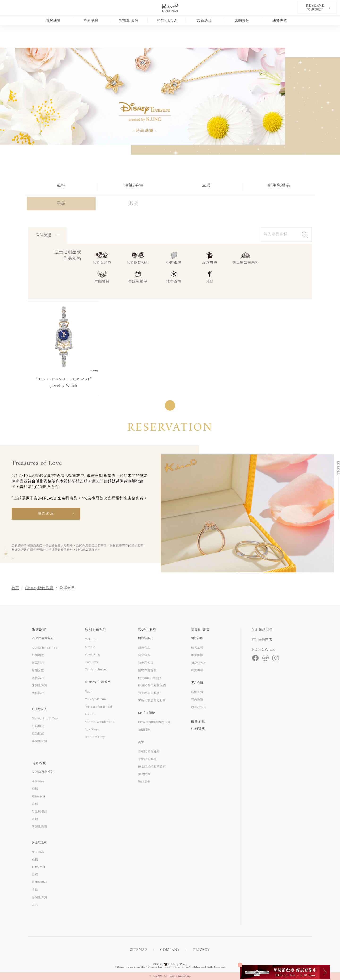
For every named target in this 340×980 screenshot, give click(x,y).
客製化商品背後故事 (152, 700)
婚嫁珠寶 (53, 20)
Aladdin (91, 714)
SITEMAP (139, 950)
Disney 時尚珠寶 (39, 588)
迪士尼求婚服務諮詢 (152, 766)
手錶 (61, 204)
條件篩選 (47, 236)
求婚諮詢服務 (147, 759)
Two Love (92, 662)
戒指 (61, 186)
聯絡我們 (144, 781)
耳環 (206, 186)
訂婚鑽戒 (38, 655)
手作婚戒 (38, 693)
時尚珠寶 (91, 20)
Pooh (89, 691)
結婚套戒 (38, 670)
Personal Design (150, 678)
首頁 (15, 588)
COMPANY (170, 950)
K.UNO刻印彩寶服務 (152, 685)
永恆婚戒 (38, 678)
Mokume (91, 639)
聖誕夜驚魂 (138, 277)
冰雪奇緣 (174, 277)
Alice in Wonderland (100, 721)
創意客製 (144, 647)
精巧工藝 (197, 647)
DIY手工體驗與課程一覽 (154, 722)
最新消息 (204, 20)
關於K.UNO (167, 20)
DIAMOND (198, 662)
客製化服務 (129, 20)
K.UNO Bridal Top (45, 647)
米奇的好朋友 (138, 258)
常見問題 (144, 774)
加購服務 (144, 730)
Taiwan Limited (96, 669)
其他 (210, 277)
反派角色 (210, 258)
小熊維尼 (174, 258)
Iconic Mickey (95, 737)
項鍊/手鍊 (134, 186)
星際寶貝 (102, 277)
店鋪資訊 (242, 20)
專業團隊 (197, 655)
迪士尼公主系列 (246, 258)
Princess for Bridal (99, 706)
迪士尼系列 (199, 707)
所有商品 (38, 781)
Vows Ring (93, 654)
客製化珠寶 (40, 685)
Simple (90, 646)
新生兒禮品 (279, 186)
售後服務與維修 (149, 751)
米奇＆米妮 (102, 258)
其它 (134, 204)
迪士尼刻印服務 (149, 693)
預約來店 (46, 514)
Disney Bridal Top (45, 718)
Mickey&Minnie (96, 699)
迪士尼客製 (146, 662)
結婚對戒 (38, 662)
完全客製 (144, 655)
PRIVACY (201, 950)
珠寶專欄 (280, 20)
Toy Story (92, 729)
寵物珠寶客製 (147, 670)
